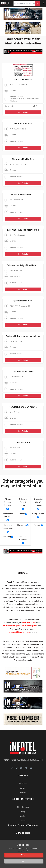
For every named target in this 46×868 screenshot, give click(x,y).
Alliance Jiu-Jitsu (23, 124)
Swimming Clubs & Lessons (23, 502)
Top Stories (23, 783)
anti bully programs (29, 626)
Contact (23, 788)
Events (23, 792)
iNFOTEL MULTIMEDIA (18, 760)
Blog (23, 812)
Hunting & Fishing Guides (8, 527)
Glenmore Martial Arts (23, 159)
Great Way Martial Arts (23, 195)
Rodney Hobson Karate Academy (23, 336)
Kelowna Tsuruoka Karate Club (23, 230)
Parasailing (6, 537)
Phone (37, 106)
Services (23, 816)
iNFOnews (23, 775)
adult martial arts (29, 623)
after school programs (12, 626)
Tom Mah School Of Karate (23, 407)
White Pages (13, 101)
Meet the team (23, 807)
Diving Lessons (38, 514)
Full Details (23, 112)
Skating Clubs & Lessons (23, 538)
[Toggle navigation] (45, 3)
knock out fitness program (19, 632)
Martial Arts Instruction (16, 96)
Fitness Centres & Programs (8, 502)
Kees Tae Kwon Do (23, 80)
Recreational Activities (8, 515)
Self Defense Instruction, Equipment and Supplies (24, 99)
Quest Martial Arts (23, 301)
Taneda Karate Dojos (23, 372)
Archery (22, 514)
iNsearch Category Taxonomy (23, 825)
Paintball (37, 525)
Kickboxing (22, 525)
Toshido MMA (23, 442)
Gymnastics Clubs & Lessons (38, 502)
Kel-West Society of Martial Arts (23, 265)
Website (11, 106)
